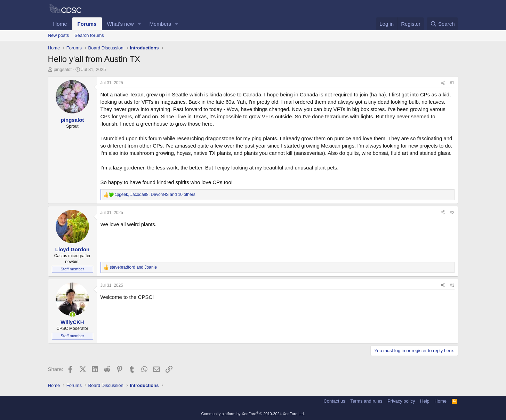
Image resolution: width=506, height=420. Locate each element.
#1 (452, 83)
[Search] (443, 24)
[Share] (443, 83)
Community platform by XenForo (253, 414)
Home (60, 24)
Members (160, 24)
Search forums (89, 35)
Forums (87, 24)
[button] (139, 24)
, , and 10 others (155, 195)
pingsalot (63, 69)
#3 (452, 285)
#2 (452, 213)
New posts (59, 35)
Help (425, 401)
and (133, 267)
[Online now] (73, 315)
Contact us (334, 401)
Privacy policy (401, 401)
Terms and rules (366, 401)
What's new (121, 24)
